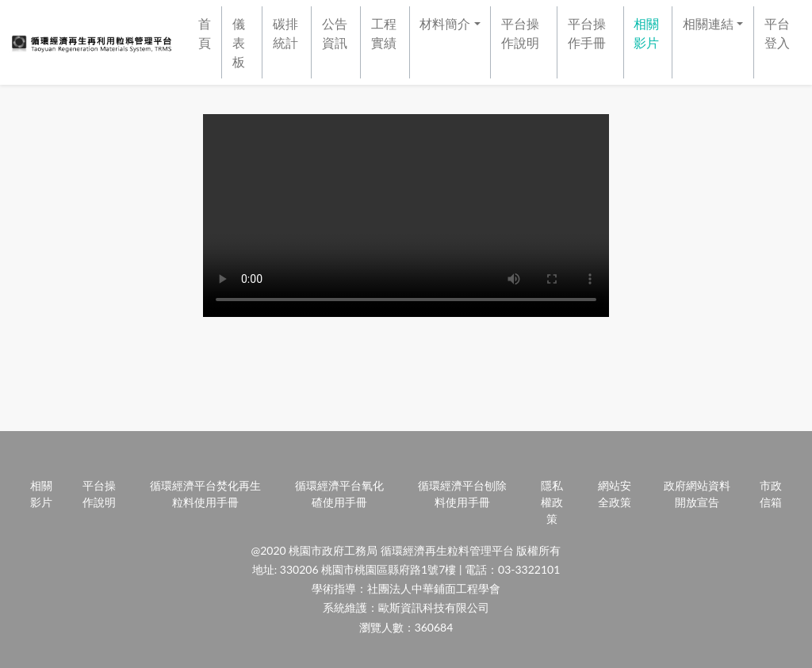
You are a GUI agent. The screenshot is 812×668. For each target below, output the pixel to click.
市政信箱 (771, 494)
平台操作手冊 (587, 33)
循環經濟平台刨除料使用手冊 (462, 494)
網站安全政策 (615, 494)
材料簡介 (445, 23)
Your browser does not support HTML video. (406, 216)
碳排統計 (285, 33)
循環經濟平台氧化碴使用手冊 (339, 494)
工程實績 (384, 33)
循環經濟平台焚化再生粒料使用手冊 (205, 494)
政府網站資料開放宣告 (697, 494)
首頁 (205, 33)
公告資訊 (335, 33)
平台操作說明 (520, 33)
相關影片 (646, 33)
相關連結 (708, 23)
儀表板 (239, 42)
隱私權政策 (552, 502)
